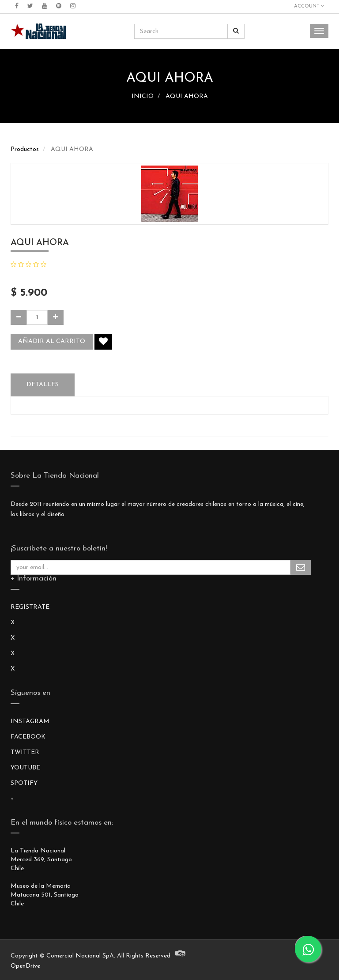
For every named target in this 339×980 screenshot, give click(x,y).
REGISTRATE (30, 607)
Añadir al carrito (52, 341)
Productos (25, 149)
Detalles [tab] (43, 385)
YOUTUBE (25, 768)
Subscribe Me (301, 567)
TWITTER (25, 752)
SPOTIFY (24, 783)
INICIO (143, 96)
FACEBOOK (28, 737)
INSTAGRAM (30, 722)
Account (309, 6)
